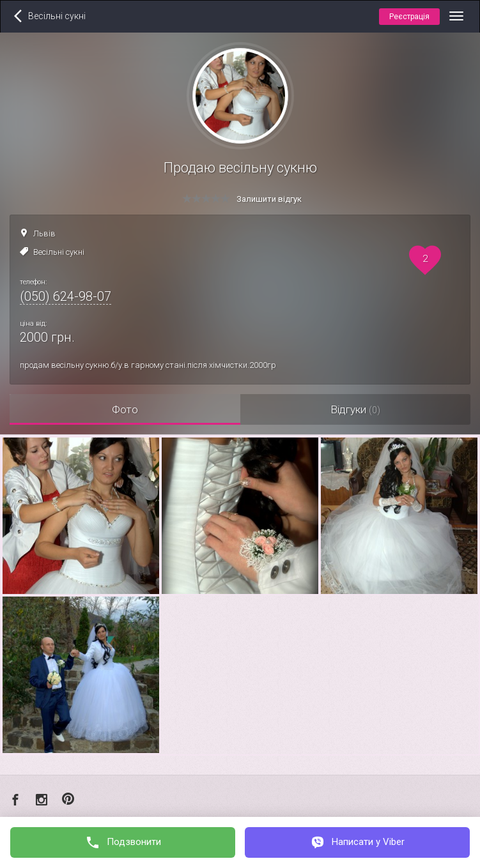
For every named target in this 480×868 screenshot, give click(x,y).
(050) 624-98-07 (66, 296)
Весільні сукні (59, 252)
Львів (44, 233)
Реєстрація (409, 17)
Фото (125, 409)
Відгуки (355, 409)
